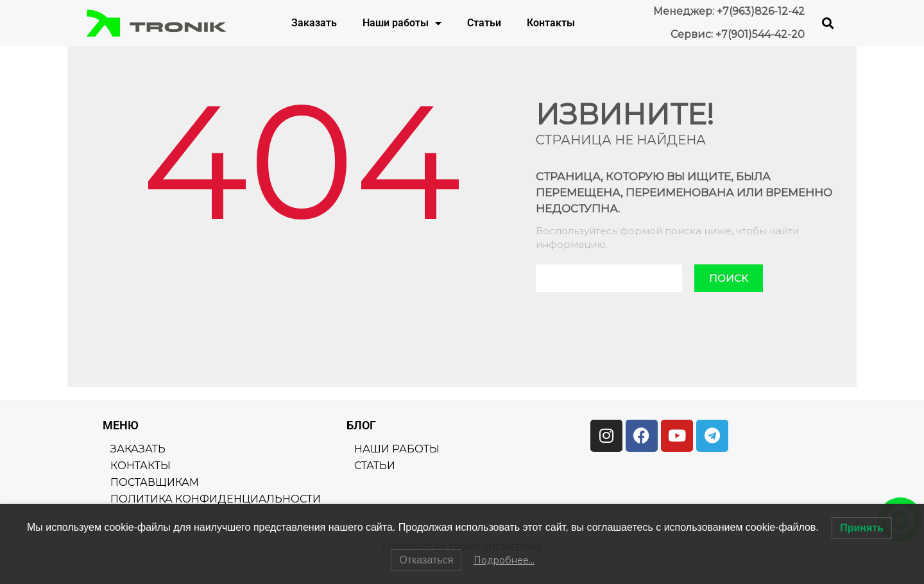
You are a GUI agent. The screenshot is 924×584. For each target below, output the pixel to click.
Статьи (484, 23)
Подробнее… (504, 560)
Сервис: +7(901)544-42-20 (738, 34)
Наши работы (402, 23)
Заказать (314, 23)
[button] (828, 23)
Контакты (551, 23)
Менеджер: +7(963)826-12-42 (729, 11)
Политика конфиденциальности (216, 499)
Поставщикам (155, 482)
